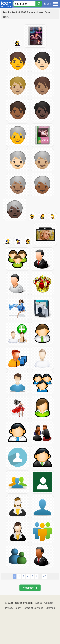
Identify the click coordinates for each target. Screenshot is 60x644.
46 (45, 576)
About (39, 603)
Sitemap (50, 608)
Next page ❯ (30, 588)
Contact (49, 603)
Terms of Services (33, 608)
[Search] (39, 4)
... (40, 577)
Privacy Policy (13, 608)
